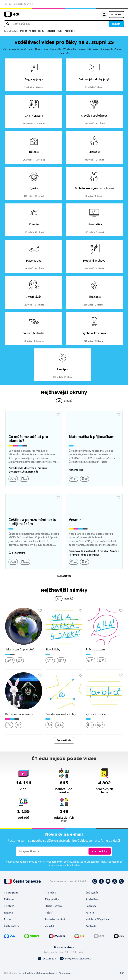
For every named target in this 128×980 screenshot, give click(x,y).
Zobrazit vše (64, 576)
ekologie (51, 31)
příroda (23, 31)
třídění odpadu (37, 31)
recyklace (70, 31)
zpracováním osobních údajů (64, 865)
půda (60, 31)
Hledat (116, 24)
